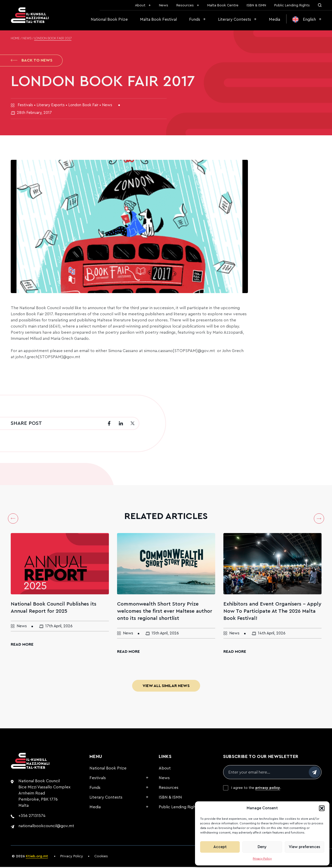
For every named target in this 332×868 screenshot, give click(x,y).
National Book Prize (109, 19)
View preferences (305, 847)
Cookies (101, 857)
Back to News (32, 61)
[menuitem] (307, 19)
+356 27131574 (32, 817)
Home (15, 39)
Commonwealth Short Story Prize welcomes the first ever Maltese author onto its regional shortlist (165, 612)
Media (274, 19)
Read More (22, 645)
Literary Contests (234, 19)
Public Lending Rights (292, 5)
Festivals (98, 779)
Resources (185, 5)
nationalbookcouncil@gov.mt (46, 827)
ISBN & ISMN (256, 5)
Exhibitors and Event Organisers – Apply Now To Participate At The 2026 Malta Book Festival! (272, 612)
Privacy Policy (262, 859)
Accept (220, 847)
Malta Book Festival (158, 19)
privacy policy (268, 789)
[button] (322, 808)
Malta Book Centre (223, 5)
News (164, 5)
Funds (195, 19)
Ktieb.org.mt (37, 857)
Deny (262, 847)
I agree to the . (256, 789)
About (140, 5)
